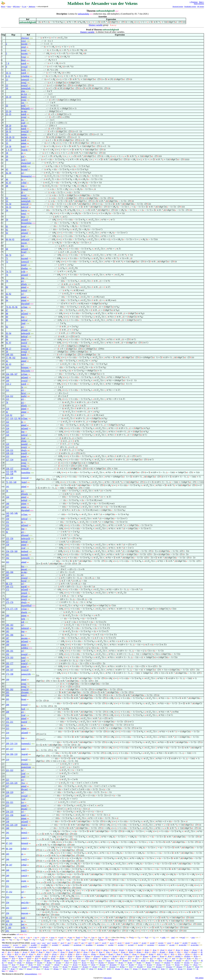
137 (12, 468)
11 (10, 73)
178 (16, 609)
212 (7, 725)
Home (9, 7)
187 (7, 638)
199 (7, 680)
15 (7, 85)
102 (14, 358)
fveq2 (24, 57)
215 (7, 738)
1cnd (23, 236)
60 (7, 239)
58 (7, 865)
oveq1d (24, 85)
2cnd (23, 438)
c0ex (23, 91)
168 (7, 578)
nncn (23, 217)
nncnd (24, 226)
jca (23, 635)
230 (7, 796)
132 (12, 453)
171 (12, 586)
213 (7, 728)
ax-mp (24, 111)
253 (7, 897)
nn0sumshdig (83, 14)
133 (7, 456)
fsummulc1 (26, 744)
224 (12, 783)
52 (7, 198)
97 (10, 343)
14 (7, 146)
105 (7, 367)
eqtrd (23, 146)
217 (12, 749)
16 (7, 88)
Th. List (24, 7)
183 (12, 625)
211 (12, 722)
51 (7, 204)
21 (7, 114)
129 (7, 444)
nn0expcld (26, 333)
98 (10, 358)
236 (12, 815)
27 (7, 128)
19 (7, 97)
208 (7, 712)
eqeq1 (24, 213)
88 (7, 314)
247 (11, 865)
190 (7, 651)
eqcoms (25, 53)
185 (7, 631)
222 (12, 770)
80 (7, 287)
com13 (24, 838)
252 (11, 892)
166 (12, 572)
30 (10, 128)
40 (7, 160)
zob (23, 622)
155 (7, 538)
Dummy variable (87, 32)
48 (7, 186)
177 (12, 609)
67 (7, 843)
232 (7, 802)
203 (7, 692)
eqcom (24, 243)
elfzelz (24, 284)
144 (7, 497)
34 (10, 140)
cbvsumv (25, 692)
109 (7, 381)
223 (7, 783)
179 (7, 657)
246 (7, 859)
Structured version (178, 7)
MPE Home (16, 7)
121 (16, 418)
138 (12, 474)
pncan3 (24, 809)
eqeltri (24, 396)
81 (10, 307)
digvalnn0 (25, 304)
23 (7, 111)
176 (12, 602)
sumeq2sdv (26, 88)
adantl (24, 287)
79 (7, 307)
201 (7, 689)
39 (7, 156)
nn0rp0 (24, 291)
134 (12, 460)
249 (7, 876)
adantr (24, 143)
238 (7, 822)
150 (7, 519)
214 (7, 733)
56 (7, 210)
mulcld (24, 343)
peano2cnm (26, 767)
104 (7, 374)
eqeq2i (24, 695)
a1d (23, 156)
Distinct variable (96, 25)
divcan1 (25, 789)
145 (12, 513)
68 (7, 249)
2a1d (23, 160)
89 (7, 317)
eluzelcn (25, 764)
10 (7, 73)
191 (12, 651)
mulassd (25, 551)
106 (12, 374)
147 (7, 507)
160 (16, 551)
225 (7, 780)
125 (7, 432)
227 (7, 786)
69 (7, 255)
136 (7, 468)
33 (13, 137)
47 (10, 183)
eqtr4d (24, 586)
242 (7, 838)
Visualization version (190, 7)
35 (7, 143)
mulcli (24, 97)
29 (10, 126)
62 (7, 230)
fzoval (24, 581)
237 (7, 818)
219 (7, 760)
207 (7, 749)
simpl (24, 47)
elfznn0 (24, 330)
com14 (24, 876)
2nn (23, 278)
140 (15, 482)
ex (22, 153)
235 (12, 812)
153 (7, 529)
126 (7, 435)
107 (16, 374)
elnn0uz (25, 268)
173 (7, 674)
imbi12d (25, 207)
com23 (24, 859)
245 (7, 854)
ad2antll (25, 220)
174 (7, 609)
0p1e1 (24, 393)
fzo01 (24, 70)
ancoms (25, 638)
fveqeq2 (25, 189)
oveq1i (24, 447)
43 (7, 169)
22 (7, 105)
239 (16, 825)
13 (7, 79)
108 (7, 377)
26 (7, 131)
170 (11, 584)
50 (7, 207)
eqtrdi (24, 63)
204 (7, 695)
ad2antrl (25, 233)
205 (7, 699)
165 (7, 572)
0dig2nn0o (26, 371)
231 (7, 815)
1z (22, 387)
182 (7, 628)
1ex (23, 103)
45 (7, 183)
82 (10, 294)
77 (7, 358)
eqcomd (25, 258)
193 (12, 657)
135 (7, 474)
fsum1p (24, 358)
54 (10, 204)
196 (7, 666)
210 (12, 744)
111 (7, 478)
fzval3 (24, 252)
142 (7, 825)
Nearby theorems (199, 4)
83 (7, 297)
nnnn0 (24, 265)
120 (7, 415)
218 (16, 754)
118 (7, 409)
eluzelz (24, 612)
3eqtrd (24, 482)
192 (7, 654)
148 (16, 513)
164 (7, 754)
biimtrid (25, 843)
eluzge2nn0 (26, 163)
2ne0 (23, 776)
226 (16, 783)
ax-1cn (24, 94)
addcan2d (25, 239)
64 (10, 239)
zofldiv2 (25, 648)
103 (11, 482)
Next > (201, 2)
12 (9, 76)
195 (7, 663)
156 (12, 538)
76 (7, 275)
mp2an (24, 137)
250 (7, 881)
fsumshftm (26, 473)
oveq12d (25, 131)
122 (7, 422)
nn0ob (24, 166)
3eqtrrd (24, 825)
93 (7, 333)
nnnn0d (24, 444)
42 (7, 173)
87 (7, 310)
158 (7, 545)
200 (12, 754)
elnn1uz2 (25, 38)
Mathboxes (32, 7)
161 (7, 555)
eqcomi (24, 44)
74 (7, 272)
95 (7, 336)
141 (7, 487)
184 (12, 628)
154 (7, 551)
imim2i (24, 833)
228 (7, 792)
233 (7, 805)
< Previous (193, 2)
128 (7, 453)
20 (10, 137)
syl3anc (25, 307)
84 (7, 300)
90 (7, 320)
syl (23, 173)
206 (7, 705)
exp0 (23, 123)
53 (7, 201)
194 (7, 670)
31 (10, 131)
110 (7, 384)
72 (7, 262)
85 (13, 307)
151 (7, 522)
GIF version (201, 7)
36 (10, 146)
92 (7, 327)
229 (12, 792)
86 (16, 307)
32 (7, 134)
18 (7, 137)
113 (7, 471)
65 (13, 239)
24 (10, 111)
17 (7, 140)
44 (10, 173)
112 (7, 390)
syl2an (24, 609)
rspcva (24, 210)
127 (7, 460)
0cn (23, 566)
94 (10, 333)
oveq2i (24, 352)
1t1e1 (24, 41)
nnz (23, 246)
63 (7, 233)
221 (7, 770)
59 (7, 220)
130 (7, 450)
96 (7, 339)
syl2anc (25, 374)
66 (7, 849)
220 (12, 825)
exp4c (24, 881)
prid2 (24, 105)
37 (11, 150)
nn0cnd (24, 320)
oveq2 (24, 50)
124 (7, 428)
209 (7, 744)
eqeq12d (25, 204)
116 (12, 471)
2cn (23, 120)
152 (7, 525)
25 (10, 114)
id (22, 192)
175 (7, 602)
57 (7, 892)
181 (7, 635)
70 (10, 255)
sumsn (24, 134)
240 (7, 828)
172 (7, 589)
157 (7, 542)
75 (10, 272)
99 (7, 349)
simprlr (24, 593)
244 (11, 849)
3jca (23, 783)
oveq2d (24, 67)
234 (7, 812)
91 (7, 343)
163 (7, 562)
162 (7, 558)
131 (12, 450)
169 (7, 586)
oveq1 (24, 100)
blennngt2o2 (27, 176)
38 (7, 153)
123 (7, 425)
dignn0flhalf (26, 606)
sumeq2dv (26, 558)
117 (7, 418)
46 (7, 179)
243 (11, 843)
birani (24, 699)
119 (12, 418)
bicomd (24, 169)
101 (12, 354)
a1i (23, 281)
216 (16, 744)
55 (10, 207)
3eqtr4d (25, 754)
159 (12, 551)
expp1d (24, 663)
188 (7, 641)
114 (7, 396)
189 (7, 645)
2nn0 (23, 323)
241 (7, 833)
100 (7, 354)
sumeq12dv (26, 674)
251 (7, 886)
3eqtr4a (24, 150)
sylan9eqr (25, 76)
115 (7, 399)
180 (7, 615)
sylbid (24, 183)
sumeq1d (25, 79)
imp (23, 186)
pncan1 (24, 569)
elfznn (24, 441)
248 (7, 870)
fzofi (23, 709)
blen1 (24, 60)
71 (7, 258)
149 (7, 516)
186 (12, 635)
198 (12, 674)
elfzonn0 (25, 535)
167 (7, 575)
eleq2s (24, 450)
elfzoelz (25, 494)
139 (12, 478)
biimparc (25, 367)
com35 (24, 886)
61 (7, 226)
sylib (23, 272)
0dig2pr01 (26, 108)
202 (12, 689)
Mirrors (3, 7)
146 (7, 504)
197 (12, 670)
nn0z (23, 619)
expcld (24, 453)
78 (7, 281)
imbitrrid (25, 628)
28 (7, 126)
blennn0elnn (26, 223)
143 (7, 513)
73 (7, 482)
